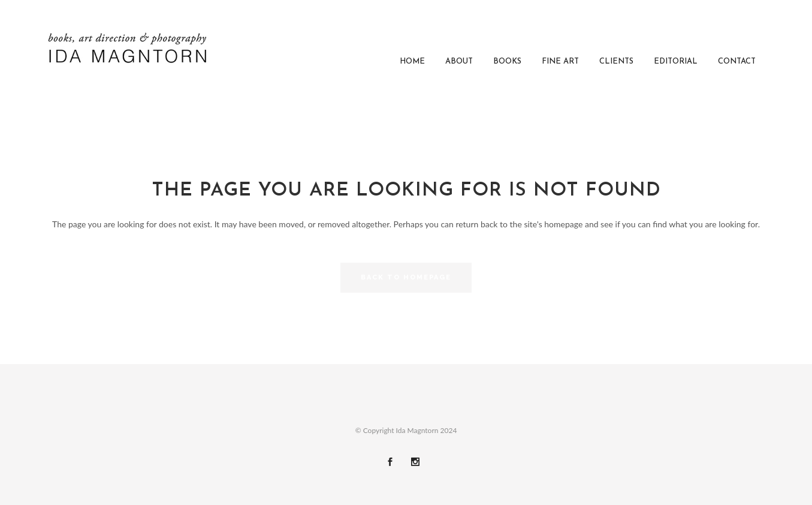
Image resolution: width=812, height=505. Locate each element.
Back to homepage (406, 277)
